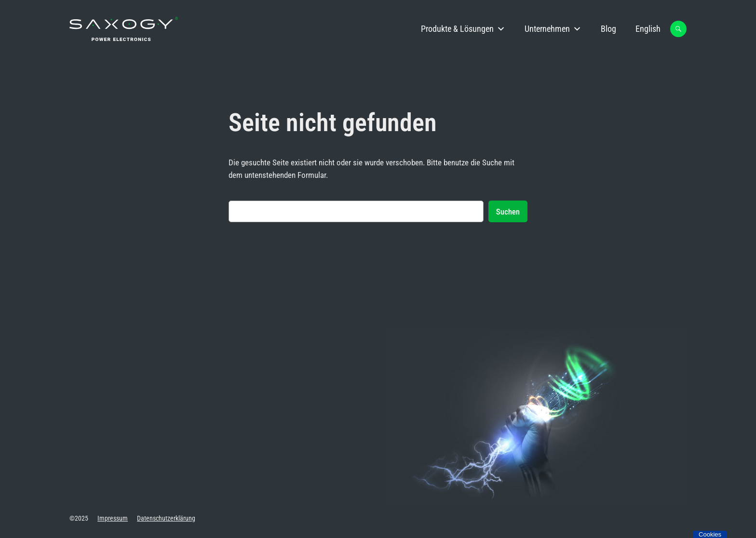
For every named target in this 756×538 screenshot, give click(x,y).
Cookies (710, 534)
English (648, 29)
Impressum (113, 518)
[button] (678, 29)
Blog (608, 29)
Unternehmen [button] (553, 29)
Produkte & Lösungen (463, 29)
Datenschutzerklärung (166, 518)
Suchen (508, 212)
